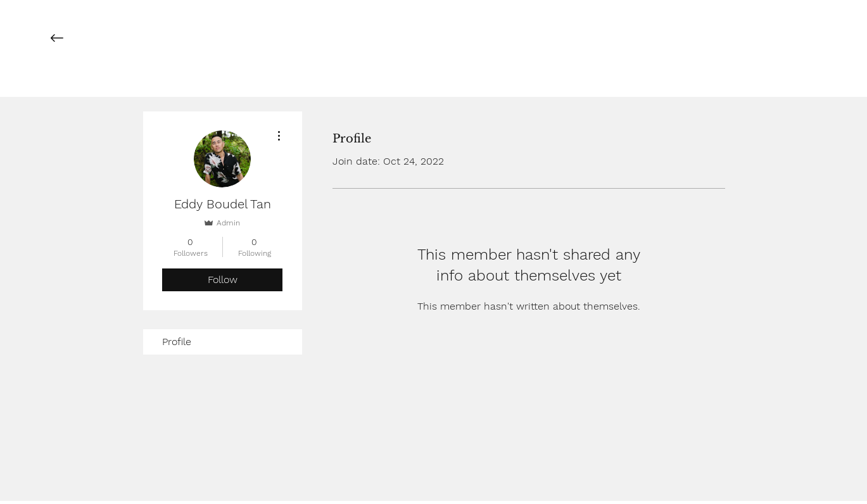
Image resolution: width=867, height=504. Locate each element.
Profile (177, 342)
